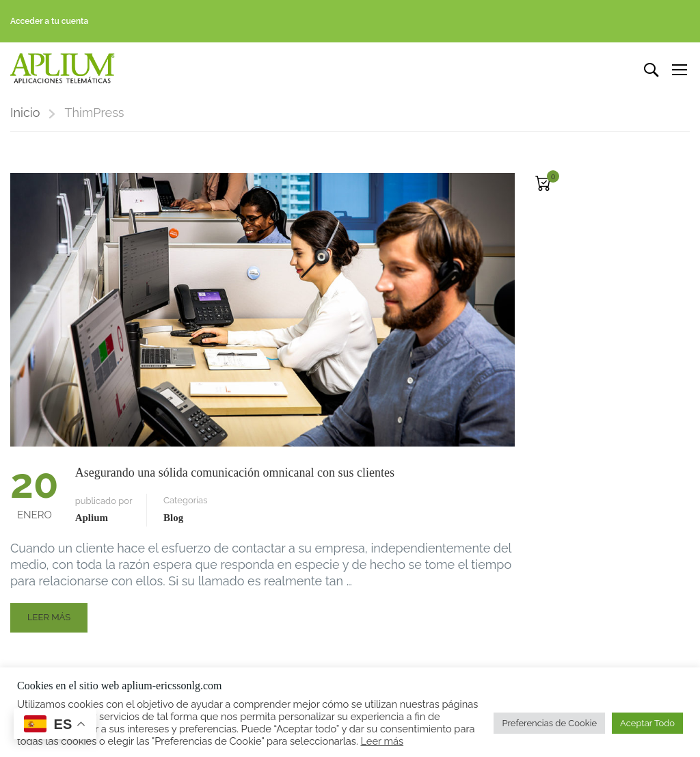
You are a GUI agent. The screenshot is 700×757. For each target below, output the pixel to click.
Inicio (25, 113)
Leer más (57, 622)
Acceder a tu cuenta (49, 21)
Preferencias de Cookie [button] (549, 723)
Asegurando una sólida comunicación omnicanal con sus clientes (235, 473)
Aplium (92, 518)
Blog (173, 518)
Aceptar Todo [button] (647, 723)
